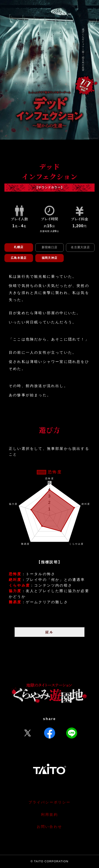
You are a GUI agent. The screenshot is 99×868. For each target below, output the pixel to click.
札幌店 (19, 247)
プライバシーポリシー (50, 802)
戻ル (49, 632)
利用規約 (49, 815)
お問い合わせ (49, 827)
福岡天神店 (49, 258)
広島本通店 (19, 258)
